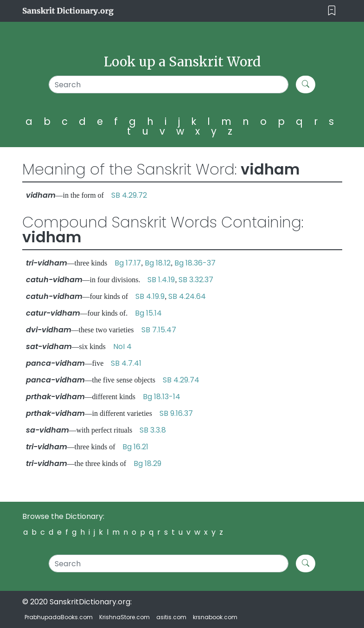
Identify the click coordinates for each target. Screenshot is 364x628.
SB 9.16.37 (176, 413)
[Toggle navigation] (332, 11)
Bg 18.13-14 (162, 397)
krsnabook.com (215, 617)
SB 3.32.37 (196, 280)
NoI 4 (122, 346)
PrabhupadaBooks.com (59, 617)
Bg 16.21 (135, 447)
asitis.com (171, 617)
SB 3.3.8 (153, 430)
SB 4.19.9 (150, 296)
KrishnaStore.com (125, 617)
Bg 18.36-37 (195, 263)
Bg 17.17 (128, 263)
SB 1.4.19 (161, 280)
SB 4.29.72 (129, 195)
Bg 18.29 (147, 463)
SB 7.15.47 (159, 330)
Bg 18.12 (158, 263)
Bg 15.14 (148, 313)
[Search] (169, 84)
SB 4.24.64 (187, 296)
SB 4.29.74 (181, 380)
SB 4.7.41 (126, 363)
